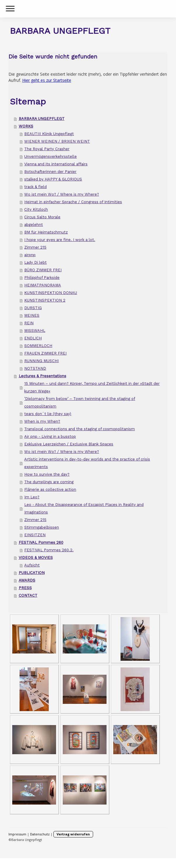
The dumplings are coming (49, 482)
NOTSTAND (35, 368)
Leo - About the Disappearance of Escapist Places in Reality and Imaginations (84, 508)
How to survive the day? (47, 474)
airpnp (30, 255)
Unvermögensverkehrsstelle (50, 156)
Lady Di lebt (35, 262)
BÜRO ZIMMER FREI (43, 270)
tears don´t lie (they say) (48, 414)
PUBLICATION (32, 573)
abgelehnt (34, 225)
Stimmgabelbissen (42, 527)
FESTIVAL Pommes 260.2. (49, 550)
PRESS (25, 588)
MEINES (32, 315)
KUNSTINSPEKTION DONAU (51, 293)
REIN (29, 323)
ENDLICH (33, 338)
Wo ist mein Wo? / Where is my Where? (62, 194)
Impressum (17, 834)
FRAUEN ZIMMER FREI (45, 353)
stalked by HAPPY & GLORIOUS (53, 179)
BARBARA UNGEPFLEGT (42, 119)
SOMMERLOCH (38, 346)
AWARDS (27, 580)
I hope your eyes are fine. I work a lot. (60, 240)
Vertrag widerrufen (73, 834)
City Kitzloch (36, 209)
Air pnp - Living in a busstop (50, 436)
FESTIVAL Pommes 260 (41, 542)
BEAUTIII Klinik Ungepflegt (49, 134)
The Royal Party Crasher (47, 149)
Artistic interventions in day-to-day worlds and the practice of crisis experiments (87, 463)
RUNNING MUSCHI (41, 361)
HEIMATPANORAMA (43, 285)
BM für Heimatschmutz (46, 232)
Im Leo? (32, 497)
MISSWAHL (35, 331)
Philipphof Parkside (42, 278)
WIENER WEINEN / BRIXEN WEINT (57, 141)
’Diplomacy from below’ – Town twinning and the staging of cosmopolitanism (80, 402)
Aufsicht (32, 565)
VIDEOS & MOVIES (36, 558)
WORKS (26, 126)
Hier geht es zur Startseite (47, 80)
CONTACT (28, 595)
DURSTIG (33, 308)
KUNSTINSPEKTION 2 (45, 300)
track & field (35, 187)
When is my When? (42, 421)
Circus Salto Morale (42, 217)
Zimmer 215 (35, 247)
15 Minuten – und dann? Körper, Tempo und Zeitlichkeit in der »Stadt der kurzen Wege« (92, 387)
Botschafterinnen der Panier (50, 172)
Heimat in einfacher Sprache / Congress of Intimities (73, 202)
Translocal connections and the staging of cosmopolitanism (80, 429)
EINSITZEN (35, 535)
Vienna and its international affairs (56, 164)
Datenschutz (40, 834)
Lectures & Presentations (42, 376)
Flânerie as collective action (50, 489)
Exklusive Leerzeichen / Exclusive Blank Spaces (69, 444)
